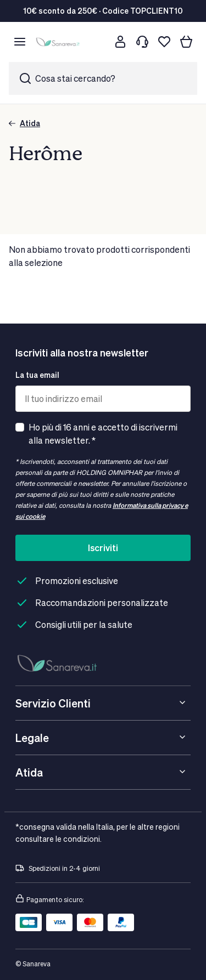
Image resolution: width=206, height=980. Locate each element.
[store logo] (59, 42)
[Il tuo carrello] (186, 42)
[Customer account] (120, 42)
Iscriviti (103, 548)
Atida (24, 123)
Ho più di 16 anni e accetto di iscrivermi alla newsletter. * (103, 434)
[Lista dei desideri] (164, 42)
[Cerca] (98, 42)
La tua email (37, 375)
